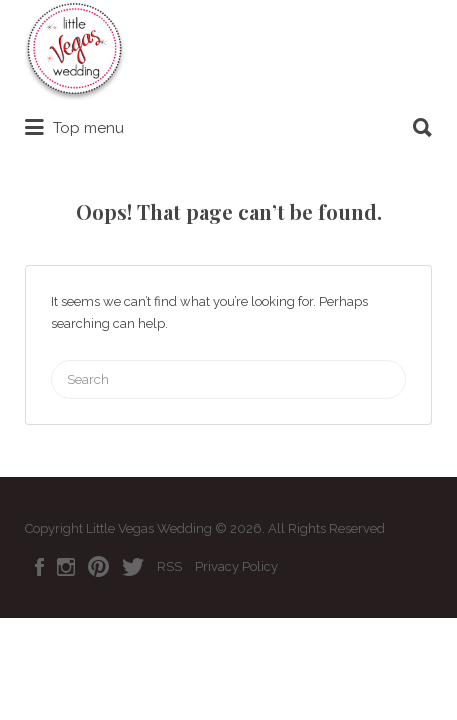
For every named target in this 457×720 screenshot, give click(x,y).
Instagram (66, 567)
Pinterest (98, 567)
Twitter (133, 567)
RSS (169, 566)
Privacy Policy (236, 566)
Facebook (39, 567)
